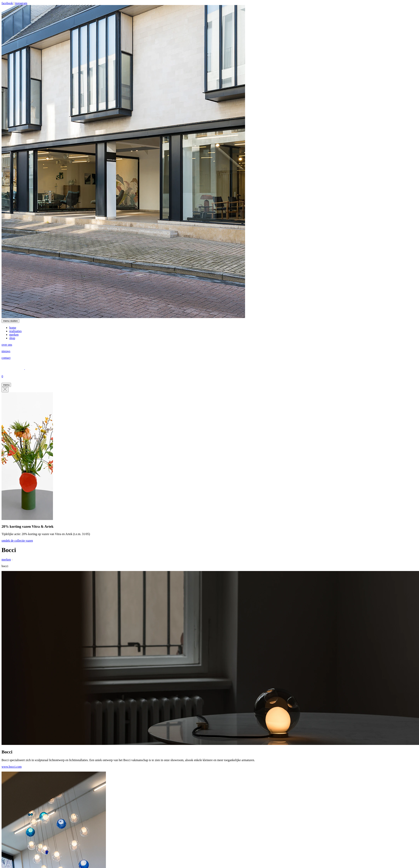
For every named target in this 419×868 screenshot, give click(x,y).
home (13, 328)
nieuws (6, 351)
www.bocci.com (12, 767)
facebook (7, 3)
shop (12, 338)
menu (6, 385)
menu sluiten (10, 321)
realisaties (15, 331)
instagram (21, 3)
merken (14, 335)
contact (6, 358)
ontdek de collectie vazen (17, 541)
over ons (7, 345)
